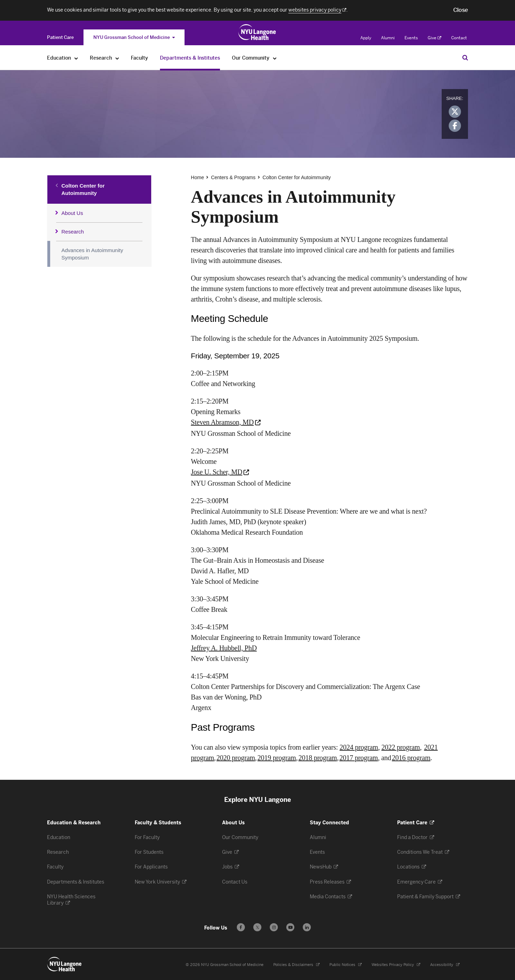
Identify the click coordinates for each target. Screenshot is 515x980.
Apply (366, 38)
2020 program (236, 758)
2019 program (277, 758)
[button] (461, 10)
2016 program (411, 758)
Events (411, 38)
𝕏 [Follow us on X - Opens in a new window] (257, 928)
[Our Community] (275, 58)
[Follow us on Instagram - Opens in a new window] (274, 927)
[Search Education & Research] (465, 58)
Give (434, 38)
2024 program (359, 747)
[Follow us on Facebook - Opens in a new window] (241, 927)
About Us (72, 213)
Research (73, 232)
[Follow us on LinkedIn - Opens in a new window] (307, 927)
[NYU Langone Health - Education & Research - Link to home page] (65, 964)
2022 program (401, 747)
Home (197, 177)
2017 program (359, 758)
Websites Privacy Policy (396, 965)
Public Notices (346, 965)
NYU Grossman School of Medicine (134, 37)
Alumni (388, 38)
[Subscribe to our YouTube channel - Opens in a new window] (290, 927)
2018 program (318, 758)
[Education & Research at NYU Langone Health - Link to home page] (257, 32)
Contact (459, 38)
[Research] (117, 58)
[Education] (76, 58)
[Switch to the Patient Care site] (60, 37)
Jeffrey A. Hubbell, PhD (224, 648)
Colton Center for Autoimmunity (83, 189)
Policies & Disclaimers (296, 965)
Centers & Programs (233, 177)
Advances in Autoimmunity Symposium (92, 254)
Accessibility (445, 965)
